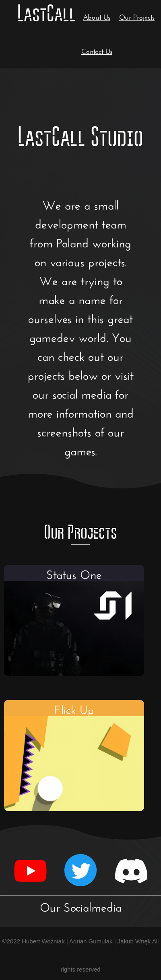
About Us (97, 16)
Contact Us (97, 50)
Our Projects (137, 16)
